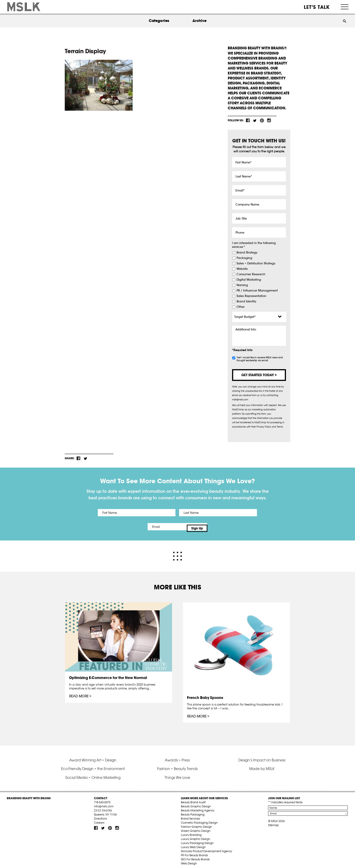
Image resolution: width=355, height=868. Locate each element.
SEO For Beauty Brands (195, 856)
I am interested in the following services (254, 245)
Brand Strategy (247, 253)
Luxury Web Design (193, 844)
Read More (79, 694)
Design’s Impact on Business (262, 757)
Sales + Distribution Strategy (256, 263)
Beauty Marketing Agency (198, 807)
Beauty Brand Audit (193, 799)
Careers (99, 819)
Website (242, 269)
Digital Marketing (249, 280)
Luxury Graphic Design (195, 836)
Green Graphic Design (196, 828)
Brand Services (190, 815)
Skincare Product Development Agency (206, 848)
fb (248, 120)
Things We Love (177, 774)
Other (241, 307)
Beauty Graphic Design (196, 803)
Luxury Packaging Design (197, 840)
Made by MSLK (262, 765)
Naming (242, 285)
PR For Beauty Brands (194, 852)
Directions (100, 815)
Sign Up (215, 527)
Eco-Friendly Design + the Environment (93, 765)
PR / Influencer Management (257, 291)
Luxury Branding (191, 832)
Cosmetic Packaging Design (199, 819)
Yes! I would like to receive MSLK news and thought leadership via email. (260, 359)
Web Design (189, 860)
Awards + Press (177, 757)
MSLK (24, 7)
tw (255, 120)
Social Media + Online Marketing (93, 774)
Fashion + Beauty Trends (177, 765)
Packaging (244, 258)
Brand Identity (246, 301)
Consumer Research (251, 274)
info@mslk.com (104, 803)
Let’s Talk (317, 7)
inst (269, 120)
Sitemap (273, 822)
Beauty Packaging (193, 811)
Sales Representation (251, 296)
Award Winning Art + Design (93, 757)
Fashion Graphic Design (196, 824)
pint (262, 120)
